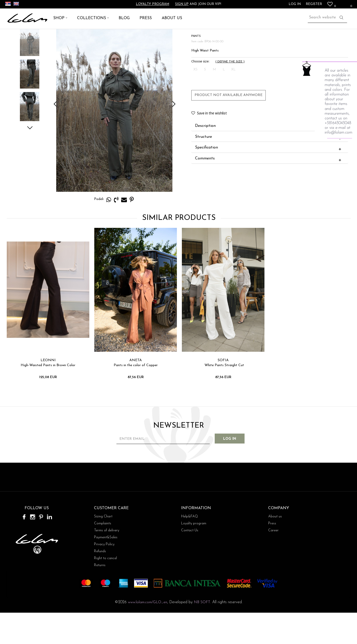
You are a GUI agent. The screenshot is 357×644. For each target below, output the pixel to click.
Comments (269, 190)
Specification (269, 179)
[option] (29, 73)
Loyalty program (153, 4)
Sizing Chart (103, 548)
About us (275, 548)
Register (314, 4)
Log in (233, 470)
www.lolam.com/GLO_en (148, 634)
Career (273, 562)
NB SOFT (202, 634)
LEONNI (48, 391)
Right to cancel (105, 590)
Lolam (12, 35)
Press (272, 555)
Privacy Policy (104, 576)
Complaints (103, 555)
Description (269, 157)
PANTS (46, 35)
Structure (269, 168)
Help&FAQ (189, 548)
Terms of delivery (107, 562)
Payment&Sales (106, 569)
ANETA (135, 391)
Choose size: (200, 92)
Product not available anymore (228, 126)
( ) (230, 93)
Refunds (100, 583)
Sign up (182, 4)
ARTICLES (29, 35)
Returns (100, 597)
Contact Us (190, 562)
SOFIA (223, 391)
